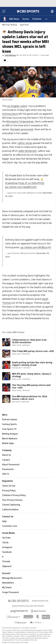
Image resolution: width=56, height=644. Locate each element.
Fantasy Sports (9, 424)
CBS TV (6, 474)
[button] (46, 19)
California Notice (10, 510)
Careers (6, 460)
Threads (6, 562)
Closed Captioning (11, 505)
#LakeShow (11, 183)
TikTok (5, 543)
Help (4, 521)
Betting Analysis (10, 434)
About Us (7, 455)
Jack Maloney (10, 55)
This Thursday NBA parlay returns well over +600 (31, 386)
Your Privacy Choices (12, 500)
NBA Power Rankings (10, 25)
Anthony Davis (10, 114)
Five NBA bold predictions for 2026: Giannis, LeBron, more (30, 398)
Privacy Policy (9, 491)
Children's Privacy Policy (14, 495)
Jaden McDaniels (27, 151)
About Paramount (11, 465)
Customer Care (10, 526)
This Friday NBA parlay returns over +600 (33, 351)
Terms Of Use (9, 486)
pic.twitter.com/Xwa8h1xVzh (21, 187)
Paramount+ (8, 469)
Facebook (7, 552)
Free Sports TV (9, 429)
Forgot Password (10, 592)
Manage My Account (12, 578)
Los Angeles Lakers (17, 106)
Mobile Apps (8, 443)
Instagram (7, 547)
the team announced (22, 129)
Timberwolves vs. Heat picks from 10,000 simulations (29, 341)
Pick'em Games (10, 420)
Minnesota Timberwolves (20, 122)
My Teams (7, 588)
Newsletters (8, 583)
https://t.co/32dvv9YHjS (31, 183)
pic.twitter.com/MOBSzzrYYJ (36, 247)
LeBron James (25, 143)
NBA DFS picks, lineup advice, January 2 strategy (32, 375)
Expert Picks (24, 25)
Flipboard (7, 566)
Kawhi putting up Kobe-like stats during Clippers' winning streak (32, 364)
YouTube (6, 538)
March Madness (10, 439)
